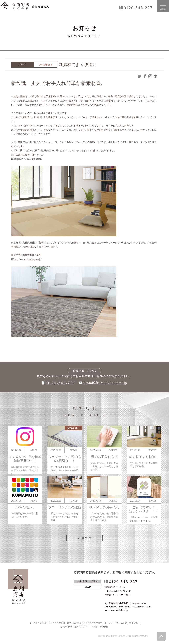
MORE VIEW (84, 538)
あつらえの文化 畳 (38, 623)
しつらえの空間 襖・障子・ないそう (65, 623)
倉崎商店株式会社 (18, 587)
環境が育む (134, 623)
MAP (87, 587)
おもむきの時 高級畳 (93, 623)
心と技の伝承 (66, 627)
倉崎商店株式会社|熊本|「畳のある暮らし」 (25, 6)
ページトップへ (161, 636)
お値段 (94, 627)
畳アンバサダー (82, 627)
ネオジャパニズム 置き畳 (116, 623)
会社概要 (104, 627)
